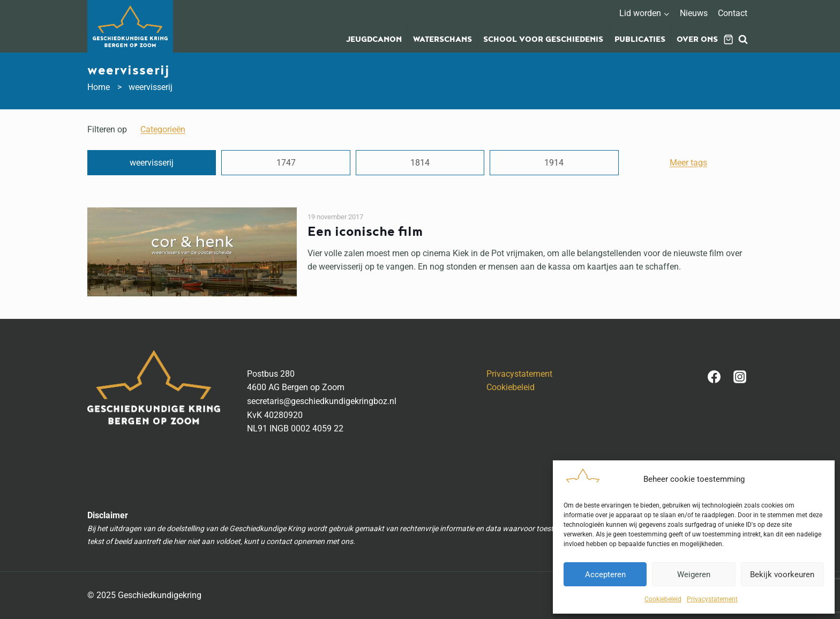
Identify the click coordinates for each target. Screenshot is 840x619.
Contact (733, 13)
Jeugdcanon (374, 39)
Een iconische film (365, 232)
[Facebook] (714, 377)
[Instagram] (740, 377)
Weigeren (694, 575)
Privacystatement (712, 599)
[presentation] (192, 252)
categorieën (163, 129)
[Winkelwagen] (728, 39)
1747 (286, 163)
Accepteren (605, 575)
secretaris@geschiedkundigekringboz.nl (322, 401)
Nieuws (694, 13)
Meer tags (688, 163)
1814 (420, 163)
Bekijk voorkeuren (782, 575)
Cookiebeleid (663, 599)
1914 (554, 163)
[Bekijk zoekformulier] (743, 40)
